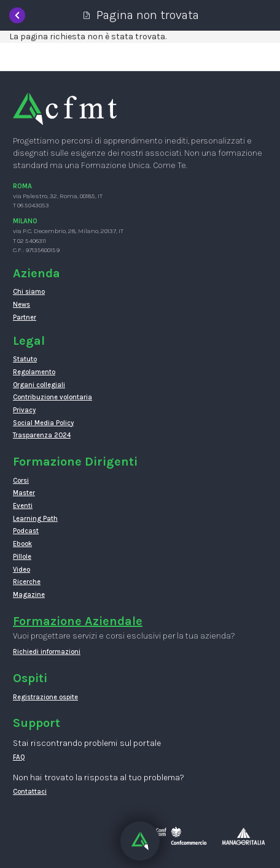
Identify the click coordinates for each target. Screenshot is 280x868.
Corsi (21, 481)
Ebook (22, 544)
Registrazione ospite (45, 697)
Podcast (26, 531)
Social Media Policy (43, 423)
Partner (25, 317)
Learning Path (35, 519)
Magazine (29, 595)
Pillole (22, 557)
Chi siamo (29, 292)
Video (21, 570)
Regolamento (34, 372)
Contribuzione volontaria (52, 397)
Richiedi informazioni (47, 652)
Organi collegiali (39, 385)
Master (24, 493)
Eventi (23, 506)
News (21, 305)
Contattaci (30, 792)
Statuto (25, 359)
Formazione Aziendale (78, 621)
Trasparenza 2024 (42, 435)
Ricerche (27, 582)
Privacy (24, 410)
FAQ (19, 757)
